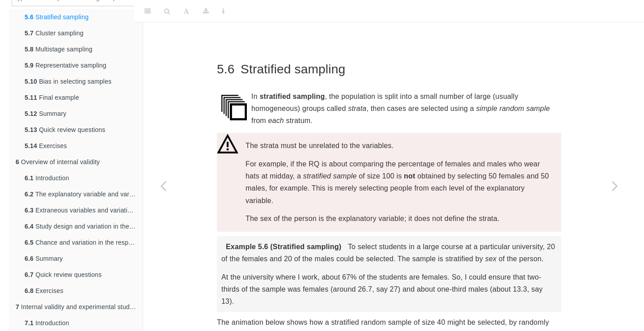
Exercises (46, 146)
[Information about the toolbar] (223, 11)
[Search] (167, 11)
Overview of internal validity (58, 162)
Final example (52, 98)
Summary (45, 114)
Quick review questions (65, 130)
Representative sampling (66, 65)
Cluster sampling (54, 33)
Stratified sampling (57, 17)
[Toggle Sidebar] (148, 11)
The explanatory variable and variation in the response (84, 194)
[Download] (206, 11)
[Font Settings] (186, 11)
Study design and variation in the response (84, 226)
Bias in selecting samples (68, 81)
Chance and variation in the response (83, 242)
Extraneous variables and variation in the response (84, 210)
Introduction (47, 178)
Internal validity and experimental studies (77, 307)
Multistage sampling (59, 49)
